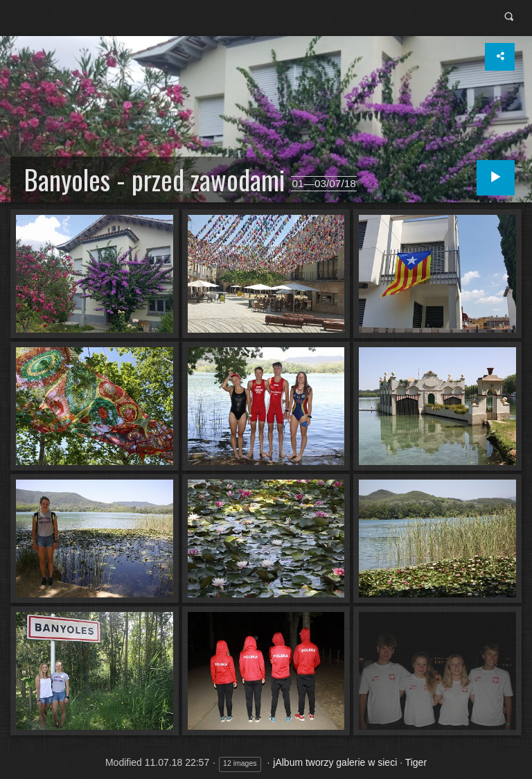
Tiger (416, 762)
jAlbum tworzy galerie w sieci (335, 762)
